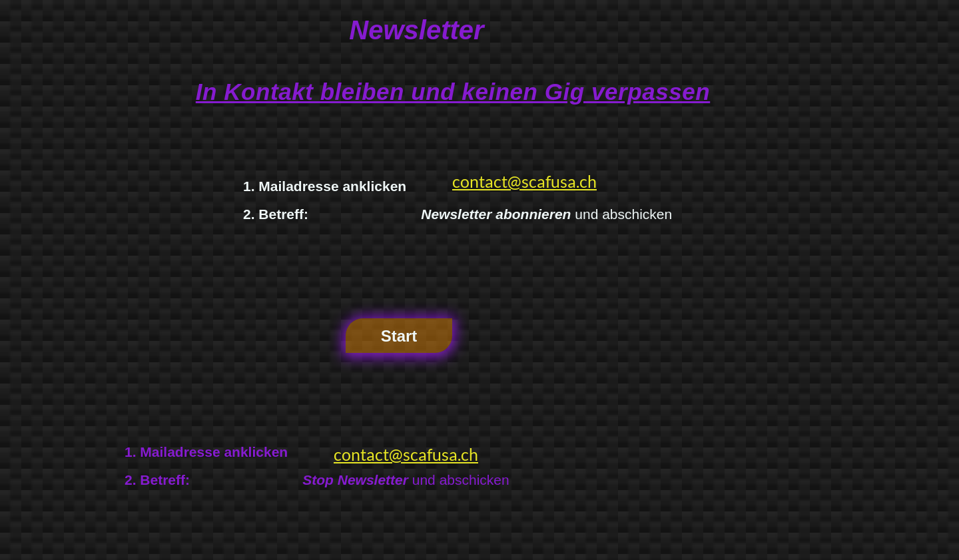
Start (399, 336)
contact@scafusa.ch (524, 181)
